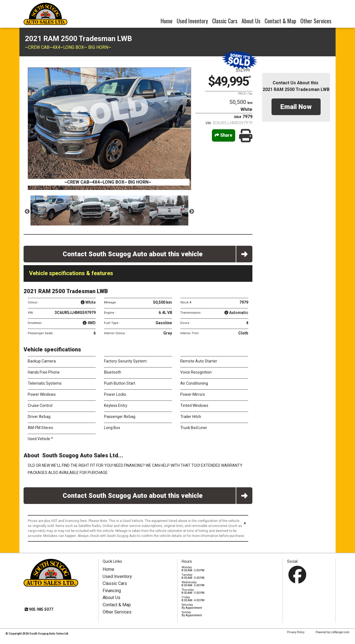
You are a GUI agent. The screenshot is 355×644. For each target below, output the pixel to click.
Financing (112, 591)
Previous (27, 212)
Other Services (316, 21)
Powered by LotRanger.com (333, 632)
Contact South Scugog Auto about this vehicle (158, 254)
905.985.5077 (41, 609)
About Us (251, 21)
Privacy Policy (296, 632)
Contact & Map (280, 21)
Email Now (296, 107)
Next (192, 212)
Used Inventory (192, 21)
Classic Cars (225, 21)
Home (167, 21)
